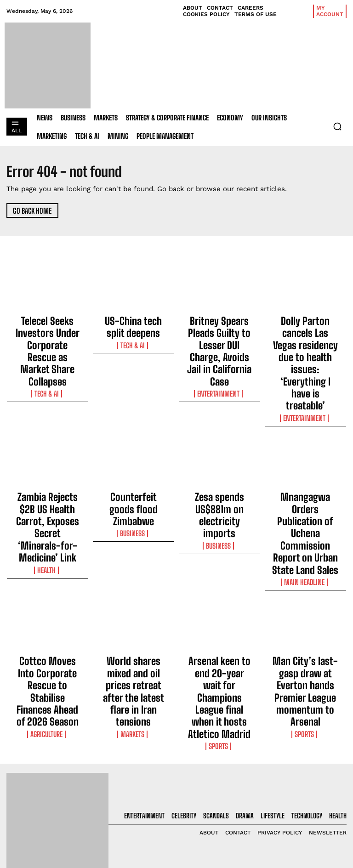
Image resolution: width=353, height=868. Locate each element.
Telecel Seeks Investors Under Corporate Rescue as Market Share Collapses (47, 331)
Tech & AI (47, 353)
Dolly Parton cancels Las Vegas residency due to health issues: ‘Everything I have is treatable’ (305, 335)
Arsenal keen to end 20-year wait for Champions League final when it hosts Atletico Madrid (219, 562)
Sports (219, 584)
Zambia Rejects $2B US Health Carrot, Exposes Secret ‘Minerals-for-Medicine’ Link (48, 451)
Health (48, 473)
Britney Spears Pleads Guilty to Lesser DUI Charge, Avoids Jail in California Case (219, 331)
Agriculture (47, 584)
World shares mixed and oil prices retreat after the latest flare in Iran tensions (133, 562)
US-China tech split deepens (133, 323)
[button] (337, 126)
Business (133, 456)
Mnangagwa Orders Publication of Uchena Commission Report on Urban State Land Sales (305, 451)
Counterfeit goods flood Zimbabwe (134, 443)
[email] (309, 759)
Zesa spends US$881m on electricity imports (219, 443)
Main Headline (305, 473)
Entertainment (219, 353)
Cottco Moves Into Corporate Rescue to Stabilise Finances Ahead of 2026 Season (47, 562)
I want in (309, 780)
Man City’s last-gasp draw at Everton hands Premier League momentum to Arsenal (305, 562)
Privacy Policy (299, 805)
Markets (134, 584)
